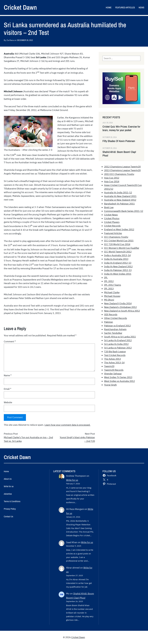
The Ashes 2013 (112, 359)
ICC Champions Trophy (116, 237)
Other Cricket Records (116, 318)
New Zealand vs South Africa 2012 (122, 311)
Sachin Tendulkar (113, 333)
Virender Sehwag (113, 374)
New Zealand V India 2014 (118, 303)
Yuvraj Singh (110, 385)
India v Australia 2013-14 (117, 255)
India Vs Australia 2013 (116, 259)
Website (8, 402)
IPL (106, 278)
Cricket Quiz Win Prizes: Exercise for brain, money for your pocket (121, 128)
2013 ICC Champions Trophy (119, 174)
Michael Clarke (112, 292)
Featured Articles (113, 233)
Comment (10, 341)
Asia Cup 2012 (112, 178)
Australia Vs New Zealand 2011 (120, 196)
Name (8, 375)
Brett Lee (109, 207)
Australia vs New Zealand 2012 (120, 200)
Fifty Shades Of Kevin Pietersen (119, 141)
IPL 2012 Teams (113, 285)
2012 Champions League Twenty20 (122, 167)
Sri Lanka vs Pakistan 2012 (118, 348)
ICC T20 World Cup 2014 (117, 244)
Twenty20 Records (114, 370)
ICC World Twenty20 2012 (118, 252)
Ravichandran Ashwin (115, 329)
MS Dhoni (109, 300)
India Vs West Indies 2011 (118, 274)
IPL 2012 (109, 281)
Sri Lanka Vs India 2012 (116, 344)
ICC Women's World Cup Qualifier (122, 248)
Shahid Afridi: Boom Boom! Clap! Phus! (119, 154)
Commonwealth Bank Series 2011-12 (124, 211)
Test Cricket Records (115, 355)
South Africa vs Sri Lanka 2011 (120, 337)
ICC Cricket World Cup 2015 (119, 241)
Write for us (72, 480)
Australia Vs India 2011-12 (118, 193)
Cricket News (111, 215)
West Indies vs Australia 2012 (119, 381)
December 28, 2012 (25, 40)
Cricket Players (112, 222)
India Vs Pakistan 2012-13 (118, 270)
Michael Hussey (112, 296)
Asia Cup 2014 (112, 182)
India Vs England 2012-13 (118, 263)
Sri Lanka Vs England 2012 (118, 340)
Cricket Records (112, 226)
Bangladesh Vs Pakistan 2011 (119, 204)
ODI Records (111, 315)
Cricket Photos (112, 218)
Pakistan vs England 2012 (117, 326)
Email (8, 389)
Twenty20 (109, 366)
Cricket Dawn (20, 7)
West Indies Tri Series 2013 (118, 377)
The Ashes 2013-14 (114, 363)
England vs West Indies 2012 (119, 229)
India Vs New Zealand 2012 (118, 267)
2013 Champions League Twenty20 (122, 170)
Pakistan (109, 322)
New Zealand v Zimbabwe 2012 (120, 307)
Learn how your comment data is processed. (67, 425)
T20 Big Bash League (115, 352)
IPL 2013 (109, 289)
